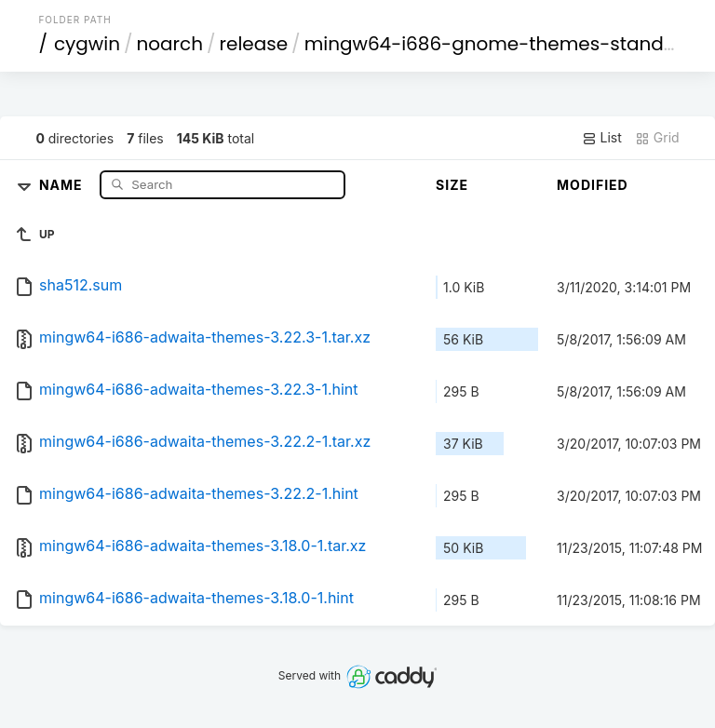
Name (63, 184)
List (602, 138)
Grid (657, 138)
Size (452, 185)
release (254, 44)
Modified (593, 185)
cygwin (87, 44)
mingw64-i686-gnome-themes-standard (500, 44)
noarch (170, 44)
